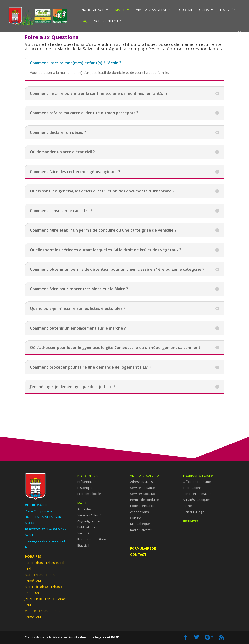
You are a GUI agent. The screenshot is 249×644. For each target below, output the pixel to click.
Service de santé (142, 488)
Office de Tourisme (197, 482)
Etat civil (83, 545)
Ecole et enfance (142, 506)
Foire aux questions (92, 539)
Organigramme (89, 521)
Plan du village (193, 512)
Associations (139, 512)
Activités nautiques (197, 500)
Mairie (120, 10)
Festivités (228, 10)
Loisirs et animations (198, 494)
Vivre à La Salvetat (151, 10)
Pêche (187, 506)
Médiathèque (140, 524)
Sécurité (83, 533)
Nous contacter (107, 21)
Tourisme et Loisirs (193, 10)
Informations (192, 488)
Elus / (97, 515)
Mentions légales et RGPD (99, 637)
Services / (85, 515)
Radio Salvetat (141, 530)
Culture (136, 518)
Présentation (87, 482)
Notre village (93, 10)
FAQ (85, 21)
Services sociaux (142, 494)
